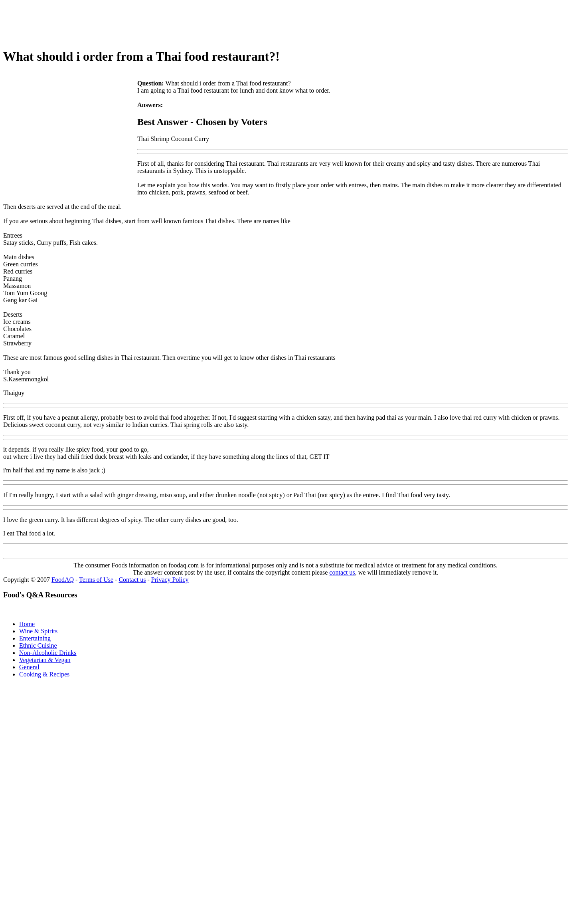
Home (27, 624)
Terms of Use (96, 580)
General (29, 667)
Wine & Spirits (38, 631)
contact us (342, 572)
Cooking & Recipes (44, 674)
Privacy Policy (170, 580)
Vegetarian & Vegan (45, 660)
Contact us (132, 580)
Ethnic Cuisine (38, 645)
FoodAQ (63, 580)
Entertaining (35, 638)
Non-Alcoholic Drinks (48, 653)
